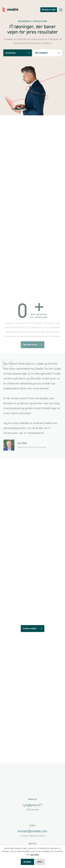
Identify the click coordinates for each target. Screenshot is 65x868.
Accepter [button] (27, 862)
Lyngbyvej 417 (32, 805)
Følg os (32, 844)
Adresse (33, 799)
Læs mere (34, 855)
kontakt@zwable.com (32, 831)
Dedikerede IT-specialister (33, 21)
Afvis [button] (40, 862)
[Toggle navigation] (61, 10)
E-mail (33, 825)
